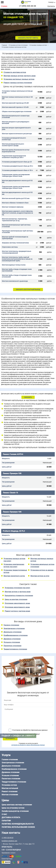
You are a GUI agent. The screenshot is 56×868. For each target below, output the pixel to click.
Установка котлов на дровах (42, 570)
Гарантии (6, 821)
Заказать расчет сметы (28, 38)
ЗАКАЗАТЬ (28, 397)
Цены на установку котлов (13, 808)
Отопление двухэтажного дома (17, 607)
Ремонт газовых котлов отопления (18, 83)
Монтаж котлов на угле (40, 576)
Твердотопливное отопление (15, 649)
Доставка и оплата (11, 817)
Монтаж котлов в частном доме (18, 592)
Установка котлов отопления (18, 45)
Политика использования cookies (18, 827)
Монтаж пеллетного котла (14, 576)
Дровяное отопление (12, 639)
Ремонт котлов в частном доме (17, 611)
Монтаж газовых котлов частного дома (20, 76)
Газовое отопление (11, 625)
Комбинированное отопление (16, 635)
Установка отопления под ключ (17, 588)
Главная (4, 45)
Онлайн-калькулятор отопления (15, 811)
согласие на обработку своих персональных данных (28, 745)
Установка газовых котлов (38, 45)
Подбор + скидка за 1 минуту (18, 736)
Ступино (4, 6)
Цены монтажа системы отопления (17, 805)
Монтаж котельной (10, 788)
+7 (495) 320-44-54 (27, 6)
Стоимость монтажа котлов (15, 72)
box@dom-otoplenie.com (9, 841)
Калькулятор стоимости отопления (19, 596)
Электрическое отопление (14, 629)
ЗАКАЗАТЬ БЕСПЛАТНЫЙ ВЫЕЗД (28, 290)
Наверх (51, 2)
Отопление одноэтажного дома (17, 603)
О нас (4, 814)
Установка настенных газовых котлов (19, 79)
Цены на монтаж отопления (16, 599)
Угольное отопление (12, 642)
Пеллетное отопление (12, 646)
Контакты (51, 6)
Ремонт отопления (10, 791)
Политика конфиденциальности (18, 824)
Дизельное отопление (12, 632)
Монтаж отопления (10, 795)
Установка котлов (9, 785)
